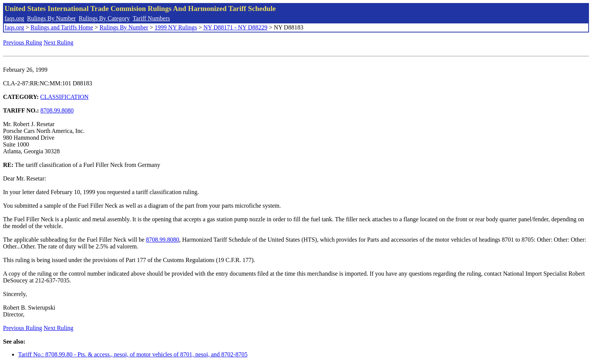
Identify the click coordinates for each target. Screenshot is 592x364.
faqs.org (14, 18)
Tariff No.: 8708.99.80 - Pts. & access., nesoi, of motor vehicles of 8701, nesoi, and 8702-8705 (133, 354)
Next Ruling (59, 42)
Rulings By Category (104, 18)
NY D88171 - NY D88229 (235, 27)
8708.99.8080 (57, 110)
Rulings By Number (52, 18)
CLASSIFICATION (65, 97)
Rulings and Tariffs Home (62, 27)
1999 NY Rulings (176, 27)
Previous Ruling (23, 42)
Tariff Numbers (151, 18)
